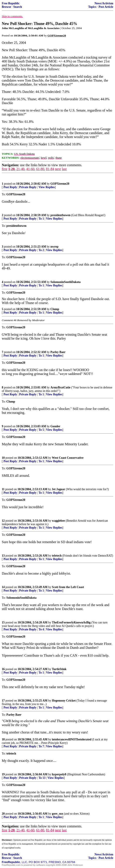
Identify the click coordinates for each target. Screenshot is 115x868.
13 (3, 556)
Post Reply (10, 187)
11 (3, 489)
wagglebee (58, 521)
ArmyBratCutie (61, 387)
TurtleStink (59, 669)
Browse (6, 7)
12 (3, 521)
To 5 (41, 430)
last (64, 169)
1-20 (11, 169)
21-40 (20, 169)
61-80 (40, 169)
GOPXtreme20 (60, 184)
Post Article (106, 7)
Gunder (55, 426)
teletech (57, 556)
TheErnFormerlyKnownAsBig (71, 622)
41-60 (30, 169)
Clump (55, 309)
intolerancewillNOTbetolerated (72, 739)
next (58, 169)
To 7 (41, 746)
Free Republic (11, 3)
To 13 (42, 778)
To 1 (41, 219)
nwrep (55, 247)
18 (3, 739)
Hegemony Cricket (64, 701)
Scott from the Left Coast (68, 587)
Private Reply (28, 187)
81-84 (50, 169)
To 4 (41, 629)
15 (3, 622)
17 (3, 701)
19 (3, 774)
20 (3, 814)
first (5, 169)
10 (3, 458)
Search (18, 7)
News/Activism (104, 3)
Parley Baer (58, 352)
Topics (92, 7)
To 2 (41, 250)
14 (3, 587)
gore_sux (57, 814)
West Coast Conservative (68, 458)
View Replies (47, 187)
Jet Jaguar (59, 489)
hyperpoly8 (59, 774)
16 (3, 669)
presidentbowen (61, 215)
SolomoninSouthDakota (66, 282)
